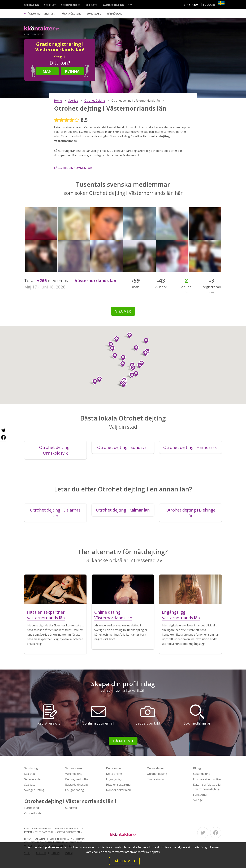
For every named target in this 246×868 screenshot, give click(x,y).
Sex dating (32, 5)
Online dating (156, 768)
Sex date (91, 5)
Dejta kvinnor (115, 768)
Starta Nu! (191, 5)
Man (47, 71)
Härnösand (115, 14)
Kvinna (72, 71)
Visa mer (123, 311)
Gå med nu (123, 741)
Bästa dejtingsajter (77, 785)
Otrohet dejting (157, 774)
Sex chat (50, 5)
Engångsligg (114, 779)
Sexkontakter (71, 5)
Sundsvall (94, 14)
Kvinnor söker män (118, 790)
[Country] (221, 3)
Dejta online (114, 774)
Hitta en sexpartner (119, 785)
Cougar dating (75, 790)
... (130, 5)
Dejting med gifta (76, 779)
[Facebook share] (3, 437)
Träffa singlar (156, 779)
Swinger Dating (113, 5)
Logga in (209, 5)
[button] (135, 374)
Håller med (124, 861)
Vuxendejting (74, 774)
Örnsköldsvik (71, 14)
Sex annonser (74, 768)
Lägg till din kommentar (73, 168)
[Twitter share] (3, 431)
